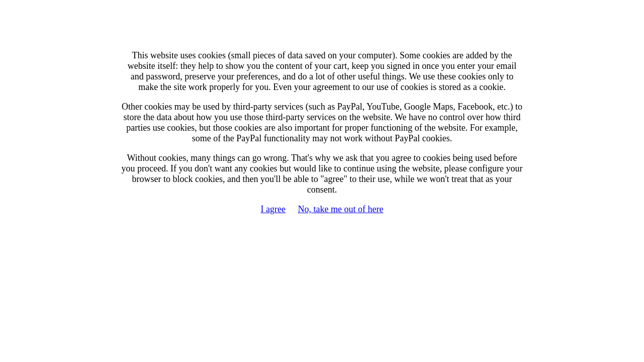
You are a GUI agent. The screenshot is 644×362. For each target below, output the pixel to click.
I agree (273, 209)
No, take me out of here (341, 209)
